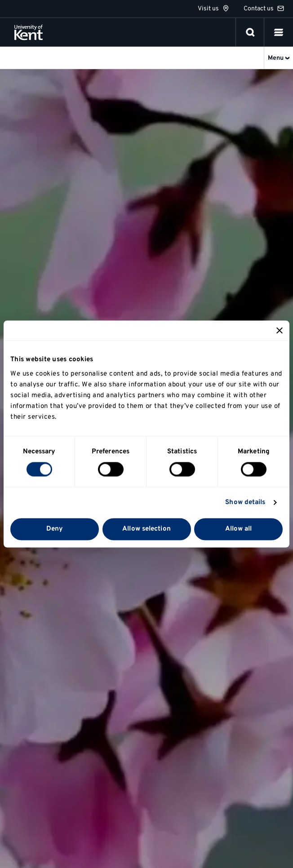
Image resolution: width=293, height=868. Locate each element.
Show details (245, 503)
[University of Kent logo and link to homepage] (29, 32)
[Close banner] (280, 331)
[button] (279, 32)
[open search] (250, 32)
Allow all (239, 529)
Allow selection (146, 529)
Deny (55, 529)
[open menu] (279, 32)
